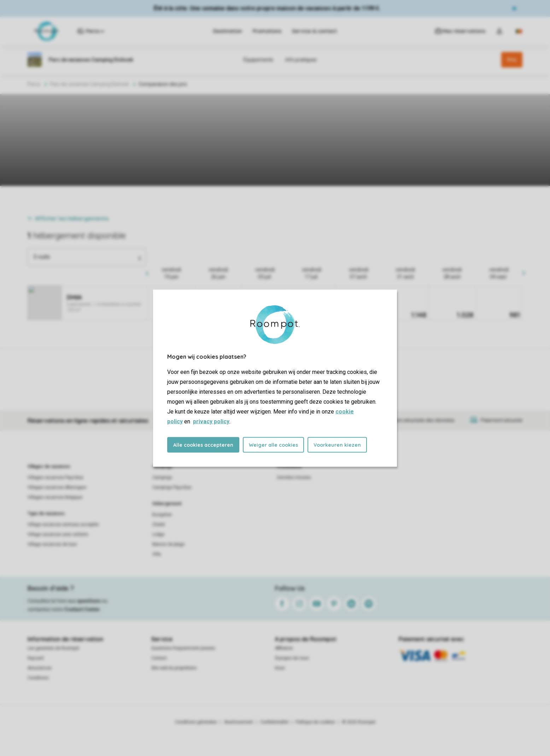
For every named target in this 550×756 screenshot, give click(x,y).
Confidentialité (274, 722)
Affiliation (284, 648)
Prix (512, 60)
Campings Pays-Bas (172, 487)
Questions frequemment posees (183, 648)
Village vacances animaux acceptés (63, 524)
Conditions (38, 678)
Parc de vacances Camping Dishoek (89, 84)
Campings (162, 467)
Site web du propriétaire (174, 668)
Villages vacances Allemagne (57, 487)
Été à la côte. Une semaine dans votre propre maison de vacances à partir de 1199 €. (267, 8)
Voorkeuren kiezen (337, 445)
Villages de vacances (49, 467)
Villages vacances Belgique (55, 497)
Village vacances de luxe (52, 544)
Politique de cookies (315, 722)
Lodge (158, 534)
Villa (157, 554)
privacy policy (211, 421)
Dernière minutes (294, 477)
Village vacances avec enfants (58, 534)
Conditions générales (196, 722)
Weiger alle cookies (273, 445)
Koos (280, 668)
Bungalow (162, 515)
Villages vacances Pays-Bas (55, 477)
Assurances (40, 668)
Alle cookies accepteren (203, 445)
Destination (228, 31)
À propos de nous (292, 658)
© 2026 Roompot (359, 722)
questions (89, 601)
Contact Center (82, 609)
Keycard (36, 658)
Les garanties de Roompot (53, 648)
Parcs (34, 84)
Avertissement (239, 722)
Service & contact (314, 31)
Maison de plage (168, 544)
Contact (159, 658)
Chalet (159, 524)
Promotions (267, 31)
